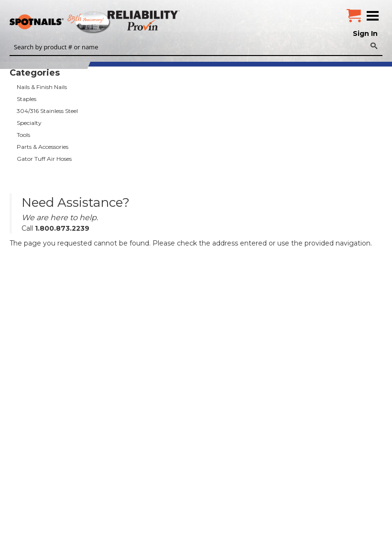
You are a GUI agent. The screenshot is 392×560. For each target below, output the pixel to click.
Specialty (29, 123)
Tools (23, 135)
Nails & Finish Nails (42, 87)
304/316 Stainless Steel (47, 111)
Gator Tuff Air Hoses (44, 159)
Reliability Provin (145, 20)
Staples (27, 99)
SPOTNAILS (72, 22)
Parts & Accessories (43, 147)
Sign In (365, 34)
